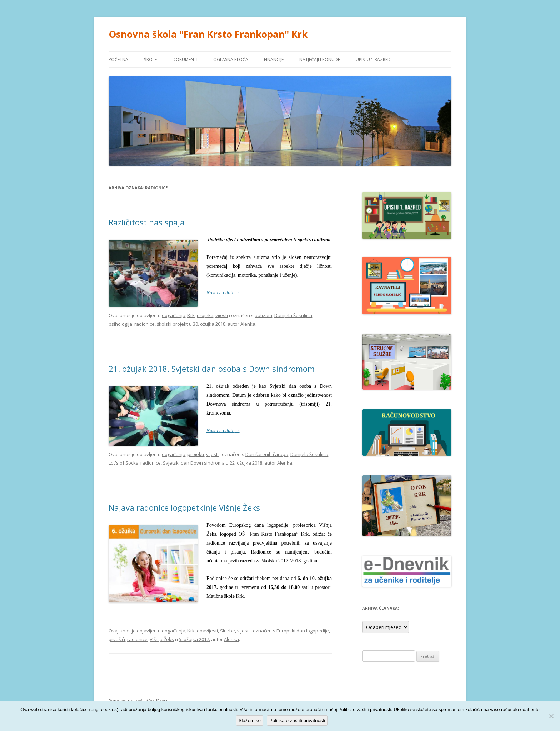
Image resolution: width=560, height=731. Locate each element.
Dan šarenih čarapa (267, 454)
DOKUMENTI (185, 59)
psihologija (120, 324)
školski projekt (172, 324)
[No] (551, 716)
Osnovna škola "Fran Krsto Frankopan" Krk (208, 34)
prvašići (117, 639)
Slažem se (250, 720)
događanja (174, 315)
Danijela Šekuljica (293, 315)
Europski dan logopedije (303, 631)
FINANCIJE (274, 59)
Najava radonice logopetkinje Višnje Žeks (184, 507)
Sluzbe (227, 631)
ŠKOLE (150, 59)
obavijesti (207, 631)
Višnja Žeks (162, 639)
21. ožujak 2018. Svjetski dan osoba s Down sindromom (212, 369)
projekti (205, 315)
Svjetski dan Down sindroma (194, 463)
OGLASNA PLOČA (231, 59)
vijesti (222, 315)
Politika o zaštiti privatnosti (297, 720)
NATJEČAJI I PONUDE (320, 59)
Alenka (248, 324)
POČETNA (118, 59)
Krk (191, 315)
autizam (263, 315)
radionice (144, 324)
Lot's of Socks (123, 463)
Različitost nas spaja (147, 222)
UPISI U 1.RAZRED (373, 59)
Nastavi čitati (223, 293)
